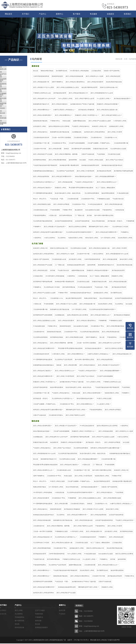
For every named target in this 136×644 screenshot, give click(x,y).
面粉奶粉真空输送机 (40, 121)
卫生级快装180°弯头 (59, 144)
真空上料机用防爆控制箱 (57, 160)
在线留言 (110, 14)
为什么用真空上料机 (65, 99)
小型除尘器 (53, 216)
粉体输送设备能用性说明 (90, 166)
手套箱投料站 (10, 97)
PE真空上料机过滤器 (96, 160)
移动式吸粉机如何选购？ (84, 177)
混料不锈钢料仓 (57, 82)
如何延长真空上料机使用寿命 (95, 133)
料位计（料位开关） (40, 199)
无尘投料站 (10, 84)
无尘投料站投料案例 (92, 194)
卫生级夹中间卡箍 (40, 149)
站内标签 (133, 60)
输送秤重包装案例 (108, 194)
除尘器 (8, 130)
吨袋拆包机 (10, 90)
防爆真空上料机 (61, 188)
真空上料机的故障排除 (41, 177)
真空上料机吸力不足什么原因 (44, 88)
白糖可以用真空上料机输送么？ (64, 110)
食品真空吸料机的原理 (89, 88)
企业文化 (3, 614)
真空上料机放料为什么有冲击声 (44, 99)
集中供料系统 (10, 110)
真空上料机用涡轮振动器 (114, 205)
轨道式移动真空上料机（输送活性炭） (68, 194)
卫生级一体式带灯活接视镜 (61, 138)
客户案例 (76, 14)
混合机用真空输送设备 (114, 82)
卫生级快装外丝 (96, 138)
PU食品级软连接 (123, 194)
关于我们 (25, 14)
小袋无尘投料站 (49, 238)
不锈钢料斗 (37, 227)
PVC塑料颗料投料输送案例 (43, 194)
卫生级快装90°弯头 (88, 199)
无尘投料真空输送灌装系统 (43, 222)
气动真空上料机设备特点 (81, 127)
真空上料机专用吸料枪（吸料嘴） (67, 155)
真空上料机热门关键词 (105, 641)
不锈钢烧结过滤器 (103, 199)
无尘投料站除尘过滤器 (118, 149)
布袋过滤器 (66, 121)
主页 (126, 60)
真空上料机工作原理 (115, 133)
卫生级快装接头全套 (40, 210)
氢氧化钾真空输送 (47, 71)
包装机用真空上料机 (75, 238)
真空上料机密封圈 (55, 149)
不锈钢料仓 (10, 104)
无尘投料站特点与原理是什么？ (44, 183)
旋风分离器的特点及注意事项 (59, 127)
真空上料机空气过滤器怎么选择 (100, 121)
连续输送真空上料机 (116, 127)
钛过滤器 (83, 160)
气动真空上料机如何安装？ (85, 183)
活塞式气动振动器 (88, 155)
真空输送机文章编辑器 (86, 110)
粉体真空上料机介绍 (99, 127)
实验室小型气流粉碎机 (112, 71)
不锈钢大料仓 (55, 121)
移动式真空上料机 (92, 238)
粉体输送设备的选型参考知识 (112, 166)
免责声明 (116, 641)
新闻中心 (59, 14)
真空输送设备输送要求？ (123, 99)
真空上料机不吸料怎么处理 (85, 99)
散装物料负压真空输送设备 (60, 133)
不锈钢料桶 (130, 222)
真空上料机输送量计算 (41, 82)
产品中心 (42, 14)
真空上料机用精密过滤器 (42, 205)
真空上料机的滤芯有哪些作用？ (107, 233)
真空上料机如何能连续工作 (78, 94)
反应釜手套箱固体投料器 (64, 222)
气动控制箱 (101, 155)
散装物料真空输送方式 (41, 105)
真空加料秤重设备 (66, 216)
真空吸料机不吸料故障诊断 (123, 172)
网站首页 (8, 14)
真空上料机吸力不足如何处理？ (55, 227)
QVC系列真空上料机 (108, 238)
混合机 (8, 124)
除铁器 (66, 149)
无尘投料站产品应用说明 (65, 172)
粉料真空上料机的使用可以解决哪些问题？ (48, 233)
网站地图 (93, 641)
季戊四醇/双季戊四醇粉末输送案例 (81, 188)
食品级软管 (79, 210)
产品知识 (62, 614)
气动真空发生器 (118, 199)
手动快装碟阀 (55, 210)
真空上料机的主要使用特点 (75, 82)
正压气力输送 (10, 77)
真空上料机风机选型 (113, 77)
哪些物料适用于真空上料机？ (99, 227)
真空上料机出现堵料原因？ (43, 116)
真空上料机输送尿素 (65, 183)
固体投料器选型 (57, 77)
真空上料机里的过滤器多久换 (107, 110)
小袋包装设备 (119, 210)
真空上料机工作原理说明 (85, 172)
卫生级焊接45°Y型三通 (41, 144)
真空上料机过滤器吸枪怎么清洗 (68, 88)
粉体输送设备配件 (12, 144)
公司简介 (3, 611)
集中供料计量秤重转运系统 (104, 216)
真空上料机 (10, 70)
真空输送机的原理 (60, 94)
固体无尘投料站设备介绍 (109, 88)
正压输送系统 (96, 71)
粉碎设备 (9, 117)
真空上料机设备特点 (40, 133)
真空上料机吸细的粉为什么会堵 (102, 94)
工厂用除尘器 (79, 216)
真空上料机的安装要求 (95, 82)
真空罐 (89, 216)
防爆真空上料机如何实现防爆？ (108, 105)
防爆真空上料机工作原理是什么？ (87, 116)
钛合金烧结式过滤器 (92, 210)
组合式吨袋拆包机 (98, 222)
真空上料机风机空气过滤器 (43, 155)
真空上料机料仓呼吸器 (61, 205)
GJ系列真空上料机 (120, 121)
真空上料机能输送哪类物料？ (106, 177)
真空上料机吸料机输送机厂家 (56, 641)
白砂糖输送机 (77, 133)
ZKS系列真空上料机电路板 (79, 71)
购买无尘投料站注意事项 (78, 227)
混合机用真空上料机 (125, 238)
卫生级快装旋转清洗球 (41, 138)
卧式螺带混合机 (62, 71)
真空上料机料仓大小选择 (95, 77)
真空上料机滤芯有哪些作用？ (62, 177)
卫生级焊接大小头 (111, 138)
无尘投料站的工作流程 (120, 227)
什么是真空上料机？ (104, 99)
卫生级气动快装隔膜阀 (77, 144)
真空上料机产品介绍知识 (114, 160)
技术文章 (62, 611)
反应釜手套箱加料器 (82, 222)
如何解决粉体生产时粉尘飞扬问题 (82, 105)
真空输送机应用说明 (104, 172)
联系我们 (127, 14)
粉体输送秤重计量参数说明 (69, 166)
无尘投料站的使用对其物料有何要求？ (80, 233)
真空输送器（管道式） (115, 222)
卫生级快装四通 (73, 199)
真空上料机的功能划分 (60, 105)
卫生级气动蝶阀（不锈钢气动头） (99, 144)
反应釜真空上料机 (40, 127)
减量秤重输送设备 (79, 121)
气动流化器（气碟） (57, 199)
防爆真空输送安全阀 (100, 149)
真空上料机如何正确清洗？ (43, 188)
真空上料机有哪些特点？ (64, 116)
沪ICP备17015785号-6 (81, 641)
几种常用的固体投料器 (41, 77)
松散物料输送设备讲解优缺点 (44, 172)
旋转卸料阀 (73, 160)
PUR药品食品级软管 (95, 205)
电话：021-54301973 (86, 617)
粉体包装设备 (10, 137)
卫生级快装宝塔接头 (81, 138)
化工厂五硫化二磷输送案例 (105, 188)
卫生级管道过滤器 (114, 155)
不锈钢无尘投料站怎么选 (42, 94)
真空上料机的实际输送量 (74, 77)
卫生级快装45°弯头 (79, 205)
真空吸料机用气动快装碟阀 (81, 149)
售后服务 (93, 14)
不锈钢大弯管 (67, 210)
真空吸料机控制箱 (40, 160)
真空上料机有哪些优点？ (42, 110)
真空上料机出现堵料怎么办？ (107, 183)
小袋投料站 (37, 238)
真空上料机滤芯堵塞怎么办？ (112, 116)
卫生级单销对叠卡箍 (121, 144)
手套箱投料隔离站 (40, 216)
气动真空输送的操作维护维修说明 (45, 166)
